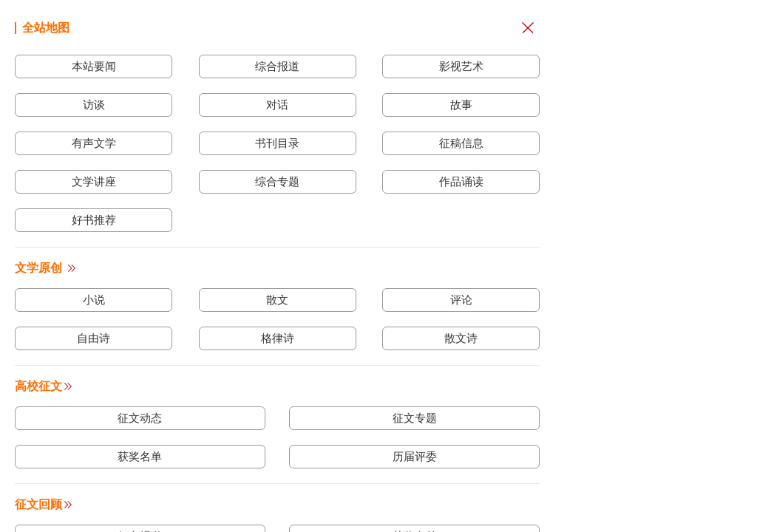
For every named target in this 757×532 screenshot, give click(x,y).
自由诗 (94, 338)
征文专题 (415, 418)
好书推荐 (94, 220)
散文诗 (461, 338)
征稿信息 (461, 143)
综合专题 (277, 181)
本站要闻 (94, 66)
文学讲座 (94, 181)
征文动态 (140, 418)
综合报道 (277, 66)
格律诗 (278, 338)
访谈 (94, 105)
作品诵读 (461, 181)
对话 (277, 105)
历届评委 (415, 456)
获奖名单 (140, 456)
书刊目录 (277, 143)
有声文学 (94, 143)
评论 (461, 300)
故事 (461, 105)
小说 (94, 300)
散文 (277, 300)
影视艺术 (461, 66)
